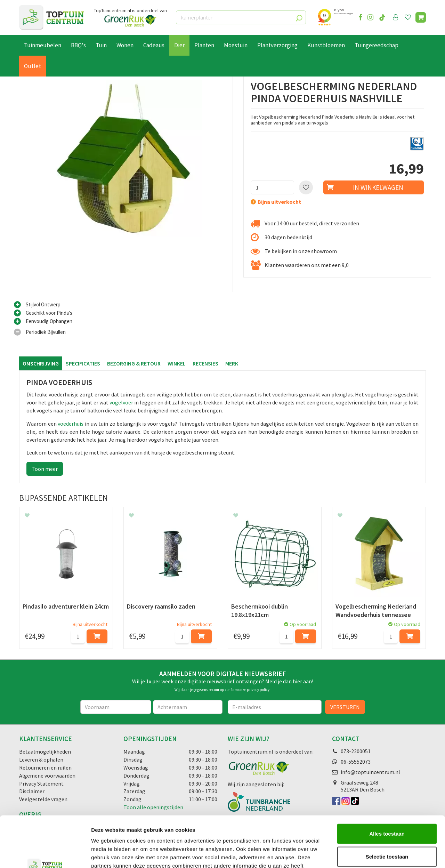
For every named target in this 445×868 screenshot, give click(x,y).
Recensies (205, 363)
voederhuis (71, 424)
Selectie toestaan (387, 809)
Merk (232, 363)
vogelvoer (121, 402)
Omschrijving (41, 363)
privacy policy (258, 690)
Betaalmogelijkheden (45, 752)
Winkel (177, 363)
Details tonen (376, 854)
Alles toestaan (387, 786)
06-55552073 (356, 762)
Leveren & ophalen (41, 759)
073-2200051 (356, 751)
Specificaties (83, 363)
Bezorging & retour (134, 363)
